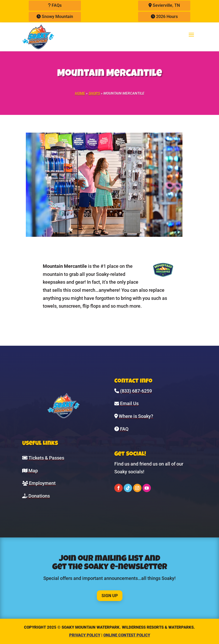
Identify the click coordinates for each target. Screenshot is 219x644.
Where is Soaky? (134, 416)
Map (30, 471)
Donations (36, 496)
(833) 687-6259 (133, 391)
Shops (94, 93)
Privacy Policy (85, 635)
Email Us (126, 403)
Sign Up (110, 596)
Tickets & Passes (43, 458)
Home (80, 93)
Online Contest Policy (127, 635)
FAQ (121, 429)
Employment (39, 483)
